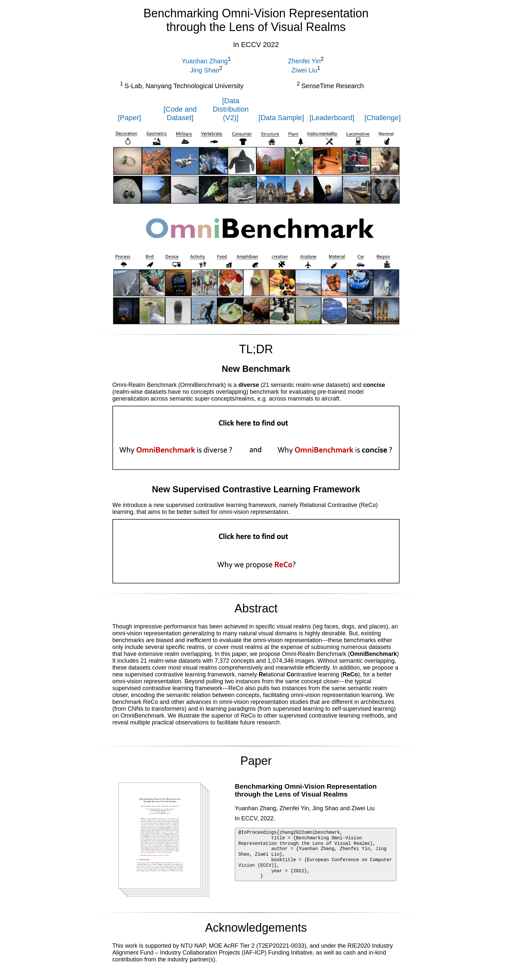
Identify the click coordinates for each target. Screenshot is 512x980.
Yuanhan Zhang (205, 61)
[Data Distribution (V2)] (231, 109)
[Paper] (129, 118)
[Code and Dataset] (180, 113)
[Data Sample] (281, 118)
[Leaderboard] (332, 118)
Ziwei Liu (304, 70)
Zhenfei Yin (304, 61)
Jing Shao (205, 70)
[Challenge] (383, 118)
